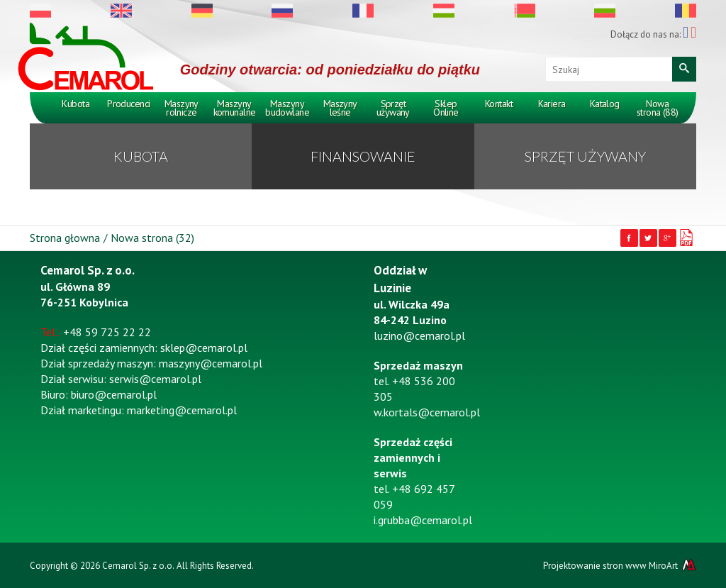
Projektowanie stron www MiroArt (620, 565)
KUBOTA (141, 156)
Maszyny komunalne (235, 108)
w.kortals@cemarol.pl (427, 412)
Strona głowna (65, 238)
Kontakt (499, 104)
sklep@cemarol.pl (204, 348)
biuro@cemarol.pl (114, 394)
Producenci (128, 104)
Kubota (76, 104)
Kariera (552, 104)
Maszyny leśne (340, 108)
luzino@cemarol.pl (419, 335)
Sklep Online (446, 108)
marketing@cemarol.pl (182, 410)
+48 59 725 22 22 (107, 332)
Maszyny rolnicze (181, 108)
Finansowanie (363, 156)
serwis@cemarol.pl (155, 379)
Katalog (605, 104)
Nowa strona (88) (658, 108)
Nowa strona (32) (152, 238)
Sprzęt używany (393, 108)
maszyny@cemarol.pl (211, 363)
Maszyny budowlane (287, 108)
